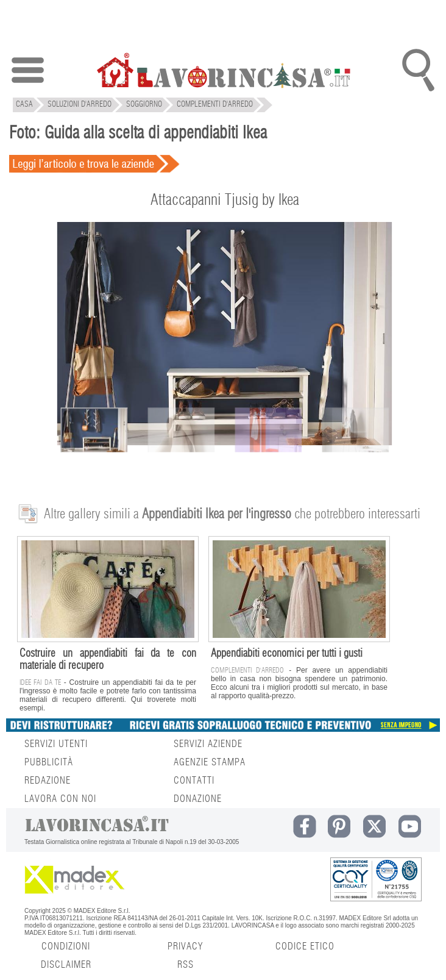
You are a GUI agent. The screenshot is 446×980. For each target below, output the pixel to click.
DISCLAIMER (66, 965)
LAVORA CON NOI (60, 799)
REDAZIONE (48, 781)
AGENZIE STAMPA (210, 762)
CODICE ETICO (305, 946)
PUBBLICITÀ (49, 762)
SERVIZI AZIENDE (208, 744)
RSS (186, 965)
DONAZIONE (198, 799)
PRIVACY (185, 946)
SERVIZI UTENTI (56, 744)
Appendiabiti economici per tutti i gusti (287, 654)
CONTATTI (194, 781)
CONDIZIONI (66, 946)
